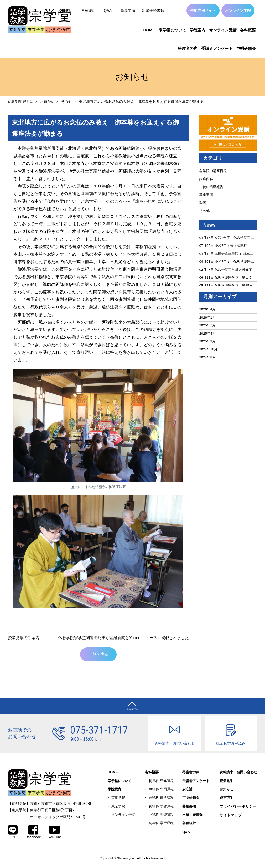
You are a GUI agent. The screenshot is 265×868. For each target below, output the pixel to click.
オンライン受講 (223, 30)
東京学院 (119, 808)
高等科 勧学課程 (162, 800)
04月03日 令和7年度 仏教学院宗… (227, 262)
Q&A (108, 10)
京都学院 (119, 800)
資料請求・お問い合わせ (237, 774)
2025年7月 (207, 325)
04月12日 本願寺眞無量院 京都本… (226, 254)
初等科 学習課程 (162, 808)
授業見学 (224, 782)
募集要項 (128, 10)
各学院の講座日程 (213, 171)
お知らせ (49, 101)
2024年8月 (207, 357)
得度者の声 (188, 48)
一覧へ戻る (98, 655)
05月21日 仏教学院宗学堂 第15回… (228, 285)
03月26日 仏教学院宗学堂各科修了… (228, 270)
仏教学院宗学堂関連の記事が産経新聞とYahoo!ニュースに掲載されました (119, 638)
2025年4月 (207, 333)
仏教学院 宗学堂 (21, 101)
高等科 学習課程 (162, 826)
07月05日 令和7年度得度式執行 (223, 246)
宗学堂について (172, 30)
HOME (149, 30)
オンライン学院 (238, 10)
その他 (70, 101)
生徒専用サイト (203, 10)
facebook (34, 833)
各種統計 (89, 10)
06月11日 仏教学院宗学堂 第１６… (228, 278)
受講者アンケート (217, 48)
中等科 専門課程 (162, 791)
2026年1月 (207, 317)
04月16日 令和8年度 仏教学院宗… (227, 238)
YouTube (55, 833)
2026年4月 (207, 309)
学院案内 (198, 30)
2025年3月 (207, 341)
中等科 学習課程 (162, 817)
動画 (203, 203)
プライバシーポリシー (235, 808)
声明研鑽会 (246, 48)
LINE (13, 833)
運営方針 (224, 800)
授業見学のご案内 (25, 638)
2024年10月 (208, 349)
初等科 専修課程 (162, 782)
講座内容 (206, 179)
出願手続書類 (153, 10)
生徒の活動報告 (211, 187)
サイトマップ (228, 817)
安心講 (188, 791)
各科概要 (248, 30)
